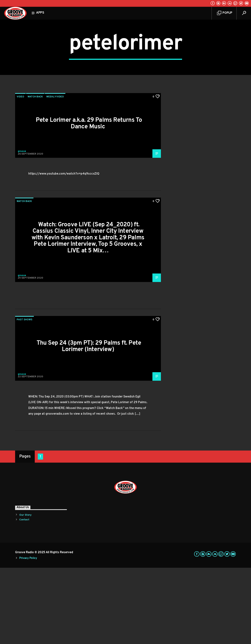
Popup (225, 13)
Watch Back (35, 173)
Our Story (25, 591)
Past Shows (24, 396)
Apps (40, 13)
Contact (24, 596)
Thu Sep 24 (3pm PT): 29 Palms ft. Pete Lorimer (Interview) (89, 423)
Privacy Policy (28, 634)
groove (22, 228)
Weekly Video (55, 173)
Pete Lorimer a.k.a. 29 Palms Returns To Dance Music (89, 200)
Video (20, 173)
